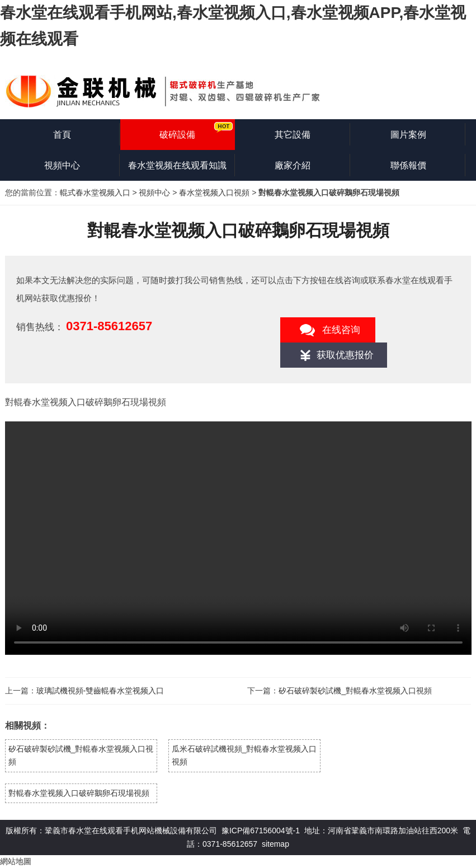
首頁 (62, 135)
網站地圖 (16, 861)
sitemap (275, 844)
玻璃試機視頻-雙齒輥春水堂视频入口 (100, 691)
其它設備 (293, 135)
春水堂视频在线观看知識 (177, 165)
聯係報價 (408, 165)
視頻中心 (62, 165)
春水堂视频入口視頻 (214, 193)
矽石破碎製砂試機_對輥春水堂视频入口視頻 (355, 691)
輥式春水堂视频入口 (95, 193)
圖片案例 (408, 135)
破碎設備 (177, 135)
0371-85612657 (109, 326)
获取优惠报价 (345, 355)
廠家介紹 (293, 165)
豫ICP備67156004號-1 (261, 831)
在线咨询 (341, 330)
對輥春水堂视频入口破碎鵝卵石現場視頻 (79, 793)
